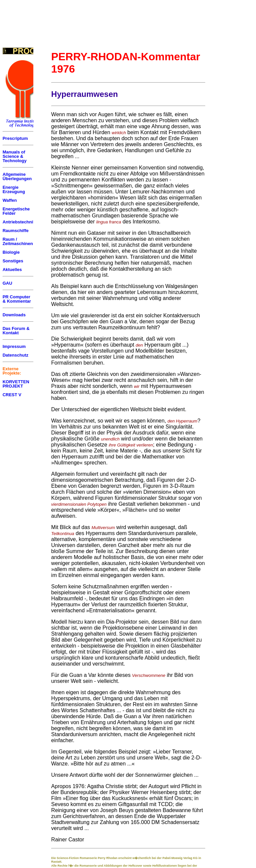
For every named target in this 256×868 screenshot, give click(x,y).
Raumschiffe (16, 231)
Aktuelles (12, 270)
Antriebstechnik (19, 222)
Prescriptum (15, 138)
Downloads (14, 315)
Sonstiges (13, 261)
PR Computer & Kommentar (17, 299)
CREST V (12, 395)
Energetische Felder (16, 211)
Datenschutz (15, 355)
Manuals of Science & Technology (15, 156)
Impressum (14, 346)
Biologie (11, 252)
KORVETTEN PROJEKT (16, 384)
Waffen (10, 200)
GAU (7, 283)
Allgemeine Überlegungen (17, 176)
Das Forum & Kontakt (16, 331)
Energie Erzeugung (14, 189)
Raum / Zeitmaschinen (18, 241)
